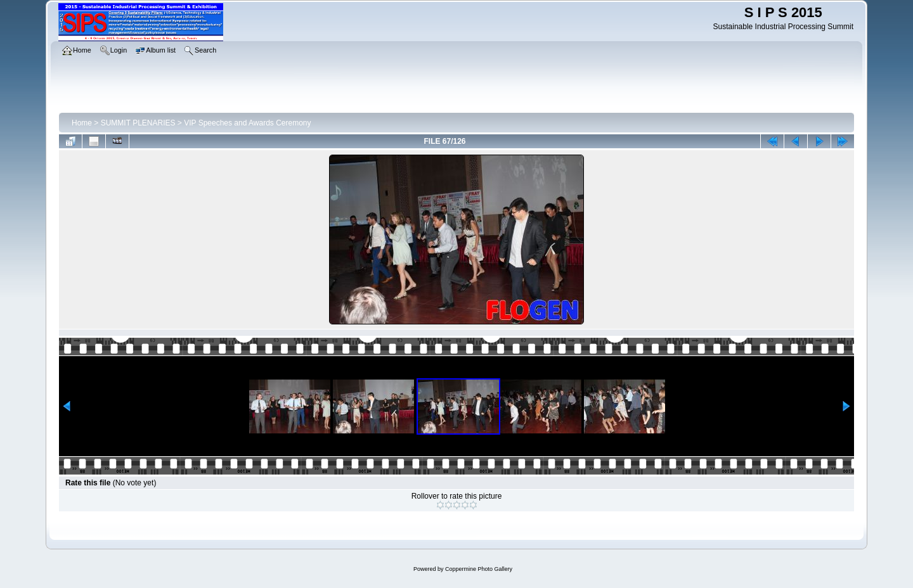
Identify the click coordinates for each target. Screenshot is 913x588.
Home (82, 123)
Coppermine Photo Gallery (479, 569)
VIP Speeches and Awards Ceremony (247, 123)
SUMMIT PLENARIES (138, 123)
